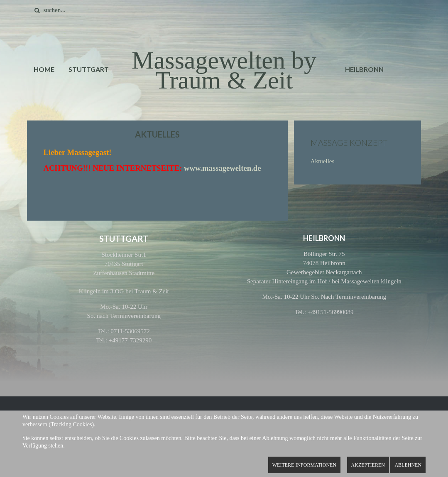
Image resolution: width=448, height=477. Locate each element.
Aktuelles (323, 161)
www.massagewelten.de (223, 168)
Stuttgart (89, 69)
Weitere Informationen (304, 465)
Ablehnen (408, 465)
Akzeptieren (368, 465)
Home (44, 69)
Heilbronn (364, 69)
